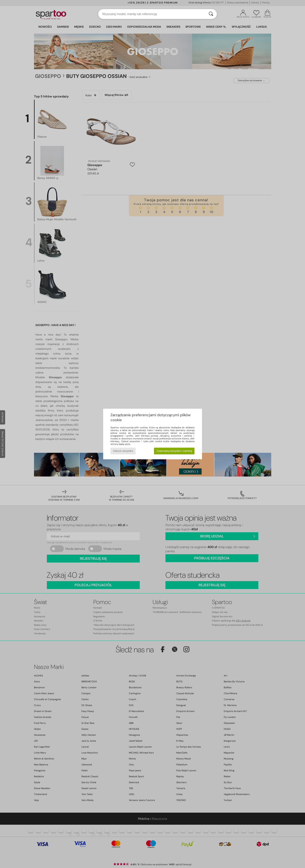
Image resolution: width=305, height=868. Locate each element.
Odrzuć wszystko (123, 451)
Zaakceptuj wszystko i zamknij (174, 451)
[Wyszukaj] (211, 14)
